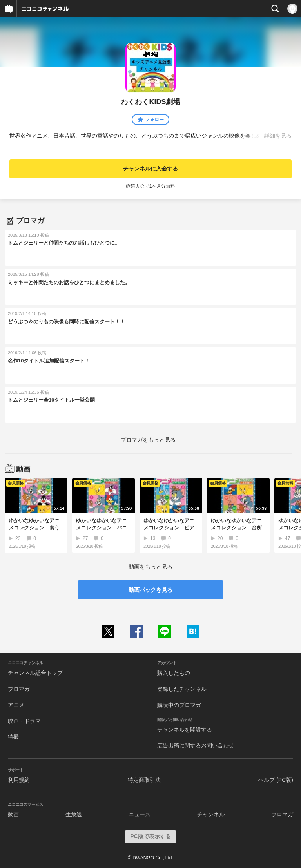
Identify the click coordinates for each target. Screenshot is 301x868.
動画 (13, 814)
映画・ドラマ (24, 721)
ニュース (140, 814)
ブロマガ (19, 689)
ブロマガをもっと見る (148, 440)
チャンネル (211, 814)
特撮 (13, 737)
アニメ (16, 705)
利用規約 (19, 780)
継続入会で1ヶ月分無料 (151, 186)
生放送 (74, 814)
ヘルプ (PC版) (276, 780)
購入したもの (174, 673)
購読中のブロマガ (179, 705)
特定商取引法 (144, 780)
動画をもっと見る (150, 567)
